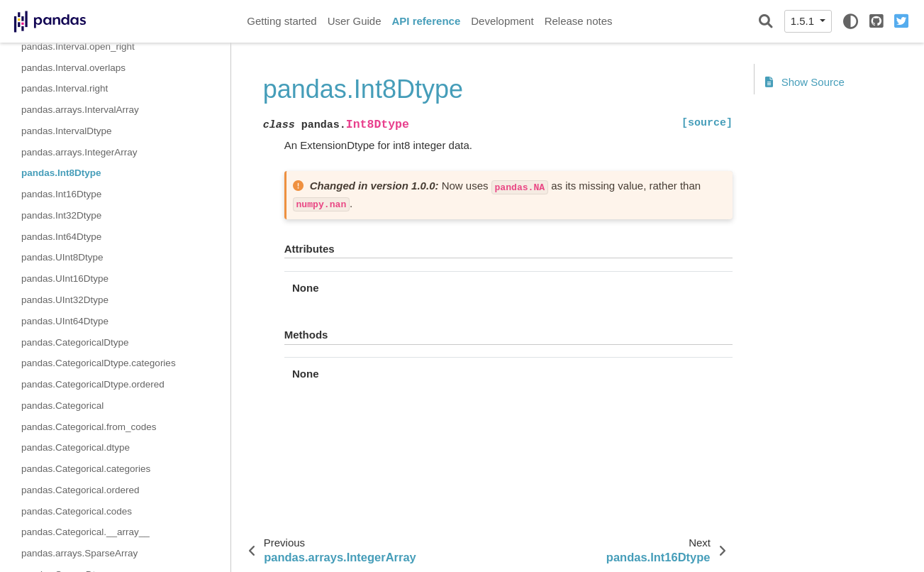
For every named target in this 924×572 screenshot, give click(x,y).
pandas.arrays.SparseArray (79, 553)
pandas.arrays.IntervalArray (80, 110)
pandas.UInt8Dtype (62, 257)
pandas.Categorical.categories (86, 469)
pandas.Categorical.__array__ (85, 532)
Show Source (805, 82)
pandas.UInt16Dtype (65, 279)
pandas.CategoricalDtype (75, 342)
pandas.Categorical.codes (77, 511)
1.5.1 (804, 21)
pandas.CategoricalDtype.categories (99, 363)
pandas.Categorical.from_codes (89, 427)
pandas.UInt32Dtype (65, 300)
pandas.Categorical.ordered (80, 490)
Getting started (282, 21)
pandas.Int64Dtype (61, 237)
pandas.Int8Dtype (61, 173)
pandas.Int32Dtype (61, 215)
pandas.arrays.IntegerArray (79, 152)
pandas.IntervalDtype (67, 131)
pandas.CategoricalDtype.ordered (93, 384)
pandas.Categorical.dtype (76, 447)
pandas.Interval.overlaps (73, 68)
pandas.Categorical (62, 406)
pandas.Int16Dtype (61, 194)
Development (502, 21)
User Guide (355, 21)
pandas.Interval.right (65, 88)
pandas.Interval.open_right (78, 46)
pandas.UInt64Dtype (65, 321)
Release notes (579, 21)
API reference (427, 21)
